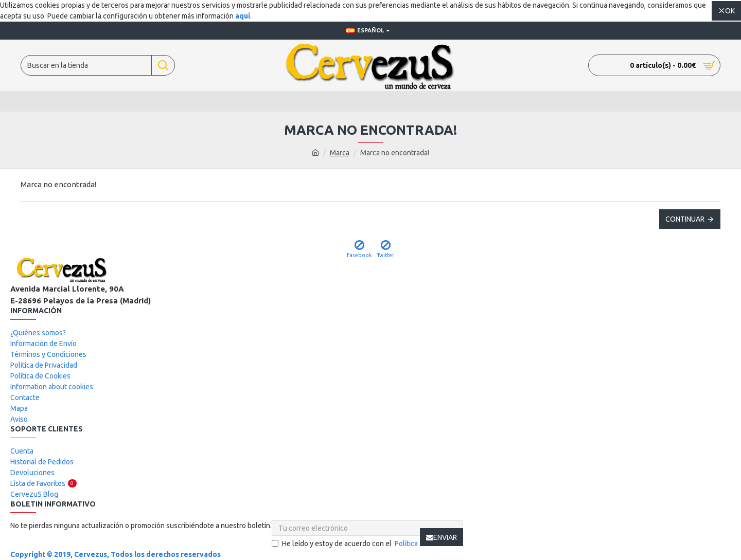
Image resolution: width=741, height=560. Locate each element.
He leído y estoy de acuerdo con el (367, 544)
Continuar (685, 219)
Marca (340, 153)
